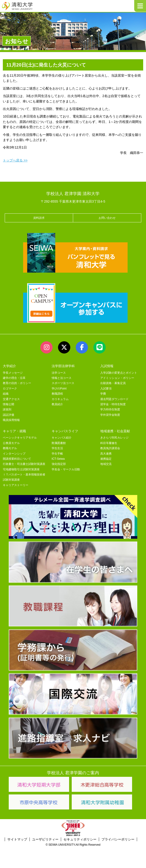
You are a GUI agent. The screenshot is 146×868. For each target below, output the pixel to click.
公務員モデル (11, 443)
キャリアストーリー (16, 485)
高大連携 (106, 454)
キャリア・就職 (14, 431)
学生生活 (57, 448)
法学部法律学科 (63, 366)
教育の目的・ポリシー (17, 383)
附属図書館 (59, 443)
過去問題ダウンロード (114, 399)
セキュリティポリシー (80, 839)
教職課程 (57, 394)
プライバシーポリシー (118, 839)
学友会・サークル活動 (66, 469)
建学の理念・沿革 (14, 378)
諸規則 (7, 409)
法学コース (59, 373)
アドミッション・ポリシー (117, 378)
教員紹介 (57, 404)
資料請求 (39, 218)
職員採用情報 (11, 420)
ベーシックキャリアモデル (20, 438)
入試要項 (106, 389)
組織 (6, 394)
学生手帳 (57, 454)
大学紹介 (9, 366)
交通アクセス (11, 399)
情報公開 (8, 404)
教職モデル (10, 448)
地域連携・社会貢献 (115, 431)
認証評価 (8, 415)
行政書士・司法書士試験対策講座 (24, 464)
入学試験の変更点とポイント (119, 373)
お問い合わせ (107, 218)
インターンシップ (14, 454)
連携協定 (106, 459)
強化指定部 (59, 464)
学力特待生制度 (110, 409)
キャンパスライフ (65, 431)
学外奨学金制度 (110, 415)
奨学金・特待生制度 (113, 404)
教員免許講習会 (110, 448)
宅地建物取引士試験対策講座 (21, 469)
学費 (103, 394)
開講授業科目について (17, 459)
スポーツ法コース (63, 383)
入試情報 (107, 366)
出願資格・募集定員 (113, 383)
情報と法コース (62, 378)
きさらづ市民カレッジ (114, 438)
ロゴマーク (10, 389)
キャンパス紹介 (62, 438)
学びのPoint (59, 389)
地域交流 (106, 464)
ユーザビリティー (45, 839)
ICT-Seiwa (58, 459)
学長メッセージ (13, 373)
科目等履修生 (109, 443)
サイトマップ (17, 839)
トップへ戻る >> (15, 160)
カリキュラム (60, 399)
